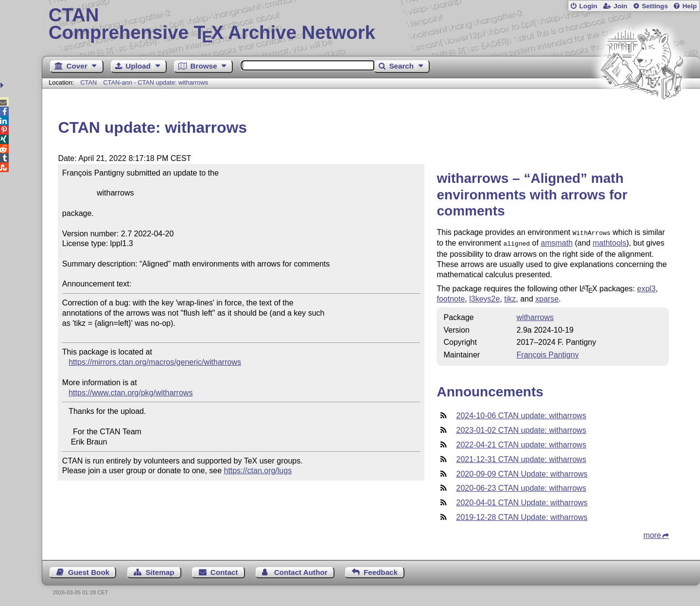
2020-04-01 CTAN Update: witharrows (522, 501)
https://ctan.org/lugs (258, 471)
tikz (510, 297)
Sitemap (160, 570)
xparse (547, 297)
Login (588, 6)
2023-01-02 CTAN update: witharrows (521, 428)
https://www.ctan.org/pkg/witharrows (131, 393)
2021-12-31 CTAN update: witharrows (521, 457)
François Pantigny (548, 353)
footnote (451, 297)
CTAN (88, 82)
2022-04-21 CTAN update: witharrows (521, 443)
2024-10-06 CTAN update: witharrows (521, 414)
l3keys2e (484, 297)
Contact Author (301, 570)
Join (620, 6)
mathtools (609, 242)
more (652, 533)
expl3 (647, 287)
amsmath (557, 242)
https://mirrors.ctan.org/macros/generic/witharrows (155, 362)
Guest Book (89, 570)
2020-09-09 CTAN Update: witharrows (522, 472)
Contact (224, 570)
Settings (655, 6)
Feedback (381, 570)
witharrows (535, 315)
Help (690, 6)
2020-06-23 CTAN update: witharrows (521, 486)
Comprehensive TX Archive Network (371, 24)
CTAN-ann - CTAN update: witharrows (156, 82)
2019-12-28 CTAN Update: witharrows (522, 515)
